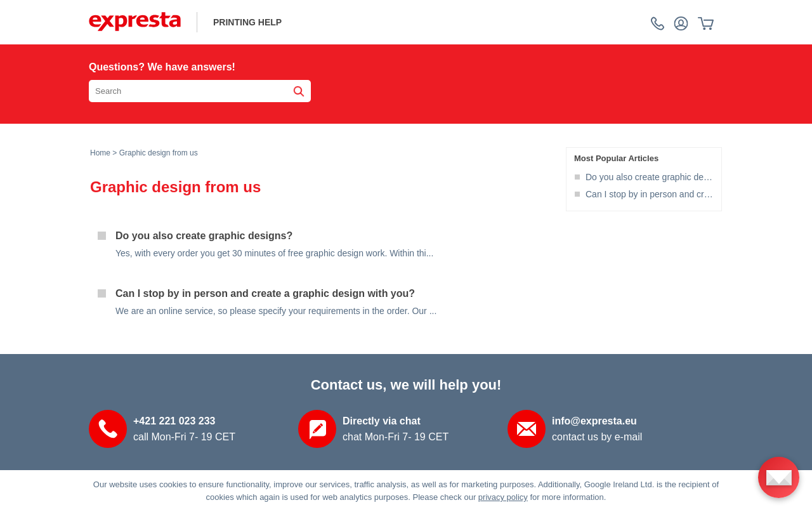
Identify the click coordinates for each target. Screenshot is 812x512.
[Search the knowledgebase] (200, 91)
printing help (247, 22)
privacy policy (503, 497)
